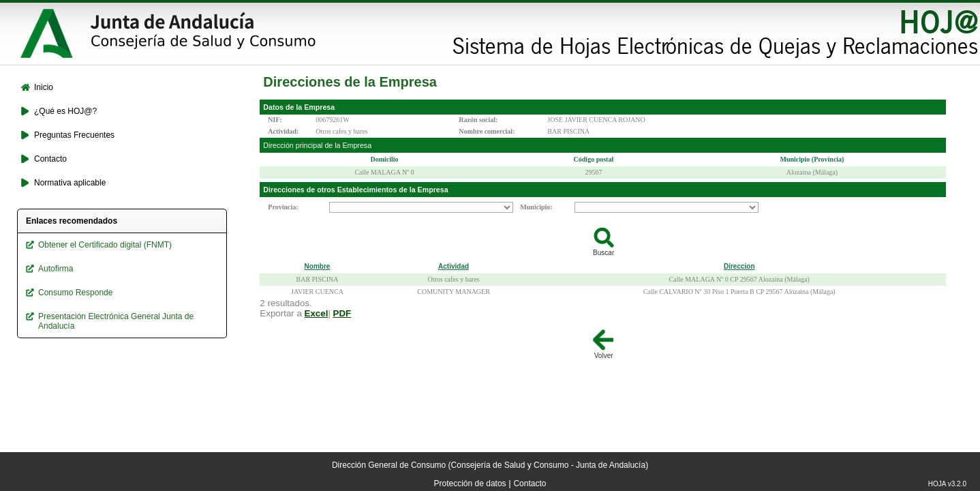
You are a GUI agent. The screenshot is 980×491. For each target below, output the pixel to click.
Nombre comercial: (487, 131)
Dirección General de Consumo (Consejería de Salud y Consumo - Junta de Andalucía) (490, 465)
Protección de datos (470, 483)
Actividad (454, 266)
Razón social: (478, 120)
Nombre (318, 266)
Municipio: (536, 207)
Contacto (530, 483)
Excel (317, 313)
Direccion (739, 266)
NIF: (275, 120)
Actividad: (283, 131)
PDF (342, 313)
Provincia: (283, 207)
